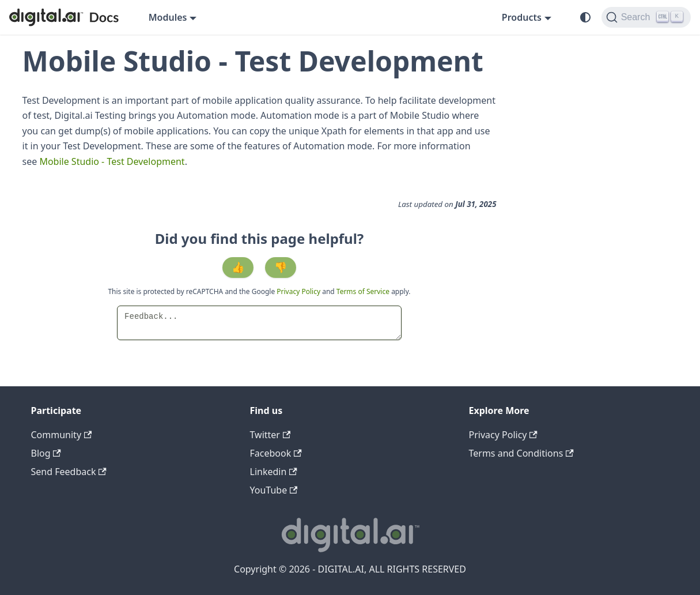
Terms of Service (363, 291)
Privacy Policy (299, 291)
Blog (46, 453)
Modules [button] (168, 17)
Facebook (276, 453)
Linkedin (274, 472)
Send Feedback (69, 472)
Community (62, 435)
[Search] (646, 17)
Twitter (270, 435)
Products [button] (522, 17)
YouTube (274, 490)
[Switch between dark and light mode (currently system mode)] (585, 17)
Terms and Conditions (521, 453)
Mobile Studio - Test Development (112, 161)
